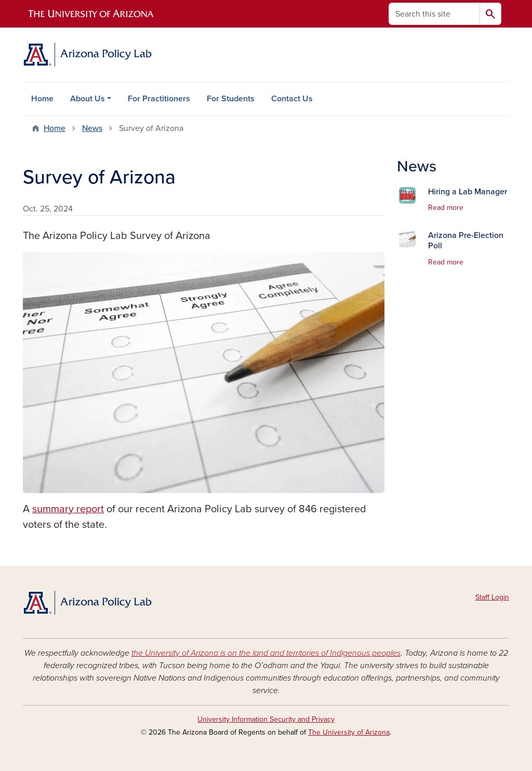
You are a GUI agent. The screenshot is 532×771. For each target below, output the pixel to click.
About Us (88, 99)
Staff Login (492, 597)
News (92, 128)
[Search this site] (434, 14)
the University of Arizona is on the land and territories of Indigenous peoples (266, 653)
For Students (231, 99)
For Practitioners (159, 99)
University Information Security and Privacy (266, 719)
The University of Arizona (349, 732)
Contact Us (292, 99)
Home (42, 99)
